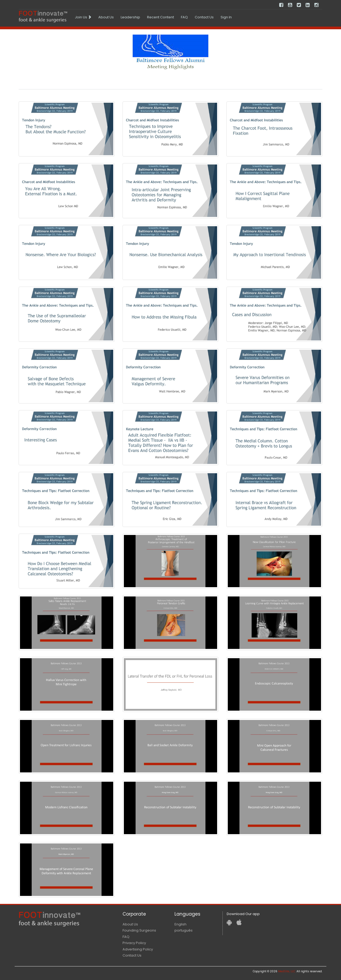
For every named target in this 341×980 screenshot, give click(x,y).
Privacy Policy (134, 943)
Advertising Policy (138, 949)
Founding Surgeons (139, 930)
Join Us (83, 17)
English (180, 924)
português (184, 930)
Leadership (130, 17)
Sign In (226, 17)
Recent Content (161, 17)
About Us (106, 17)
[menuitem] (83, 17)
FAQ (184, 17)
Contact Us (204, 17)
